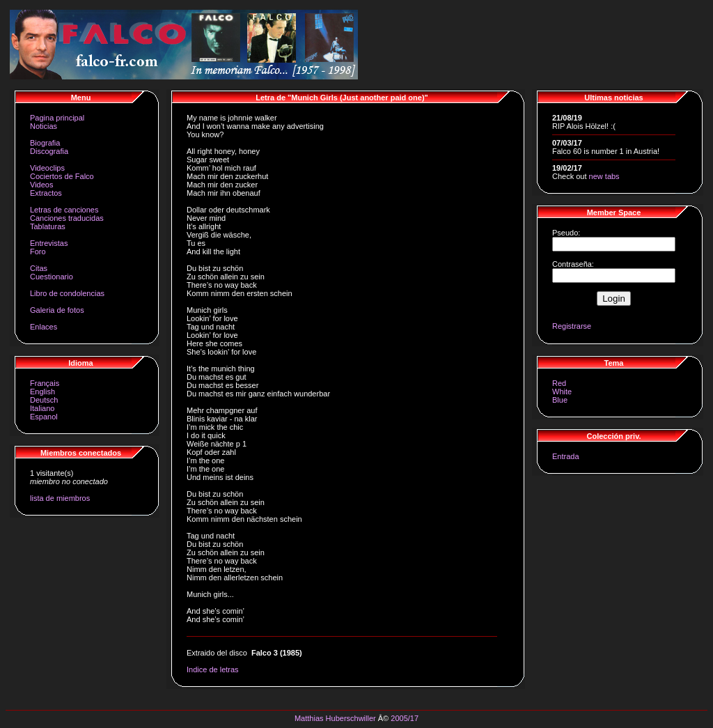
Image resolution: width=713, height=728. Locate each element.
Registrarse (572, 326)
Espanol (44, 417)
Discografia (49, 151)
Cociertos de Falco (62, 176)
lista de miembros (60, 498)
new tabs (604, 176)
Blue (560, 400)
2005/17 (405, 718)
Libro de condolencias (67, 293)
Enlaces (44, 327)
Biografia (45, 143)
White (562, 392)
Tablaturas (48, 226)
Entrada (566, 456)
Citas (39, 268)
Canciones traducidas (67, 218)
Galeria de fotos (57, 310)
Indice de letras (213, 669)
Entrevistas (49, 243)
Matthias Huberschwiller (335, 718)
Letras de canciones (64, 210)
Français (45, 383)
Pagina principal (57, 118)
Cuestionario (52, 277)
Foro (38, 251)
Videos (41, 185)
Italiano (42, 408)
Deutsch (44, 400)
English (42, 392)
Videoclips (47, 168)
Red (559, 383)
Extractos (46, 193)
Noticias (44, 126)
